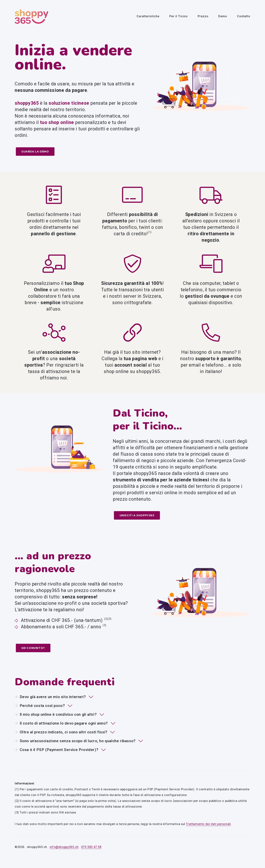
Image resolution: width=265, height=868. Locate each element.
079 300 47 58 (91, 847)
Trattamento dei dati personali (208, 824)
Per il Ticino (179, 16)
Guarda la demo (35, 152)
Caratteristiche (148, 16)
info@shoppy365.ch (64, 847)
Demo (223, 16)
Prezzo (203, 16)
